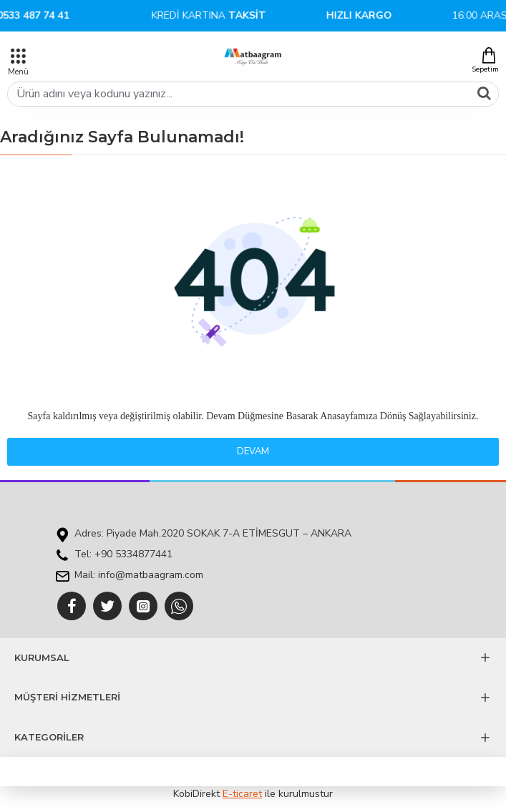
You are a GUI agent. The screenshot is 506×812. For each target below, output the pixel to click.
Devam (253, 451)
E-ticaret (242, 794)
